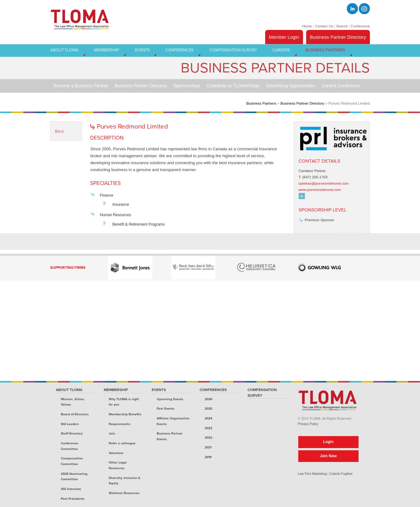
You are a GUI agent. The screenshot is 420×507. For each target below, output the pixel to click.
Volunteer (116, 453)
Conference (360, 26)
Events (159, 390)
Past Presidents (73, 499)
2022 (208, 438)
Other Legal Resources (118, 465)
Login (328, 442)
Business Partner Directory (338, 37)
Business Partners (261, 103)
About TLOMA (69, 390)
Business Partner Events (170, 436)
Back (59, 131)
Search (342, 26)
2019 (208, 457)
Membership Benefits (125, 414)
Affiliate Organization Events (173, 421)
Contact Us (324, 26)
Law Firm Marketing (312, 474)
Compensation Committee (72, 461)
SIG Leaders (70, 424)
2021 (208, 447)
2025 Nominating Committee (74, 477)
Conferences (213, 390)
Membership (116, 390)
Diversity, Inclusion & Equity (125, 481)
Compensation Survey (262, 393)
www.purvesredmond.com (320, 190)
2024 (208, 418)
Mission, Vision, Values (73, 402)
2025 (208, 409)
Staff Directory (72, 433)
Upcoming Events (170, 399)
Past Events (166, 409)
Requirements (120, 424)
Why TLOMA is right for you (124, 402)
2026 (208, 399)
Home (307, 26)
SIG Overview (71, 489)
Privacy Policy (308, 424)
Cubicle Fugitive (341, 474)
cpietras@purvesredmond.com (324, 183)
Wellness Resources (124, 493)
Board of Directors (75, 414)
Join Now (328, 456)
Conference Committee (70, 446)
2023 (208, 428)
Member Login (284, 37)
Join (112, 433)
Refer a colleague (122, 443)
